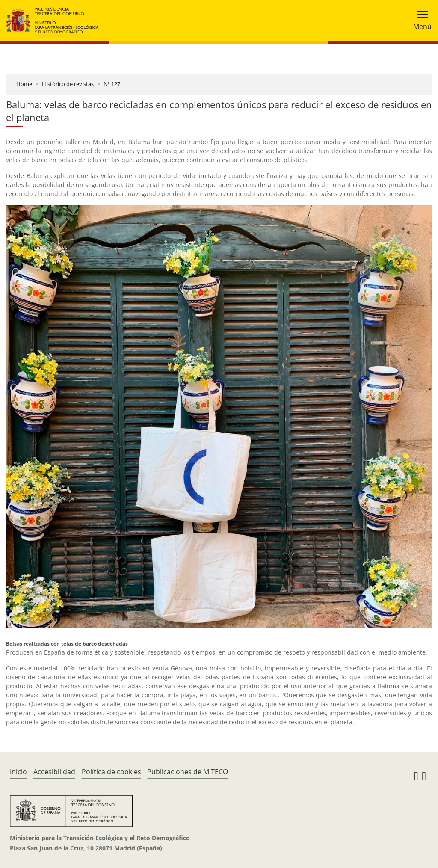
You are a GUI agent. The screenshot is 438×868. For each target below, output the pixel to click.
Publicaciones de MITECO (188, 772)
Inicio (18, 772)
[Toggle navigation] (420, 20)
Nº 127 (112, 84)
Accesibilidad (54, 772)
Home (24, 84)
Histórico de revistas (68, 84)
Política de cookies (111, 772)
